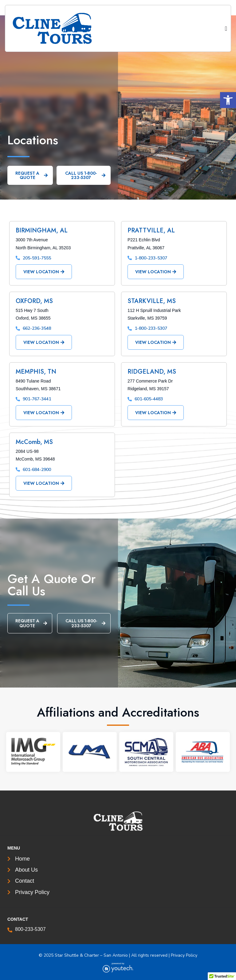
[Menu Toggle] (226, 29)
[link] (63, 28)
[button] (228, 100)
